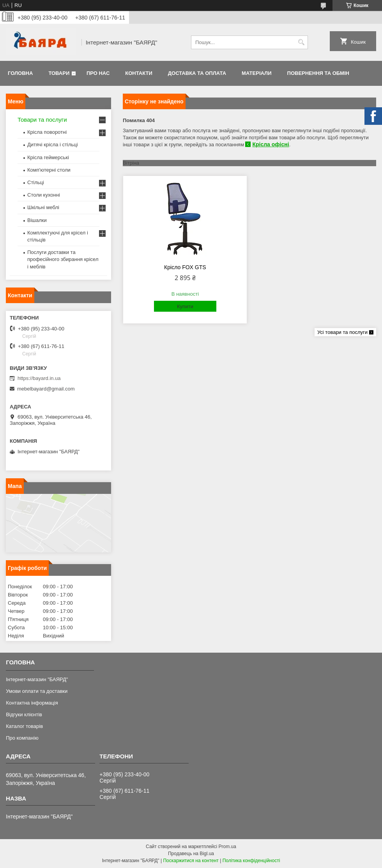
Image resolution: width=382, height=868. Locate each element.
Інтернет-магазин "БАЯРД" (37, 679)
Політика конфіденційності (251, 861)
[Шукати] (301, 42)
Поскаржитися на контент (191, 861)
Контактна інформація (32, 703)
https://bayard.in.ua (39, 378)
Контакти (139, 73)
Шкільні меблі (43, 207)
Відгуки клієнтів (24, 714)
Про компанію (22, 738)
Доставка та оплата (197, 73)
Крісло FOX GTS (185, 267)
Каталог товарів (24, 726)
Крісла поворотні (47, 132)
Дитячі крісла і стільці (53, 145)
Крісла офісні (271, 144)
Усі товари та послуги (342, 332)
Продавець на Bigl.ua (191, 854)
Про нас (98, 73)
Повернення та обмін (318, 73)
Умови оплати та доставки (37, 691)
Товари (59, 73)
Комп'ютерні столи (49, 170)
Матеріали (256, 73)
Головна (20, 73)
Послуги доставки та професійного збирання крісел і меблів (63, 259)
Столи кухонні (44, 195)
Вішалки (37, 220)
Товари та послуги (42, 120)
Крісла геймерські (48, 157)
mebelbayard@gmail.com (46, 389)
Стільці (36, 182)
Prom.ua (227, 847)
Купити (185, 306)
